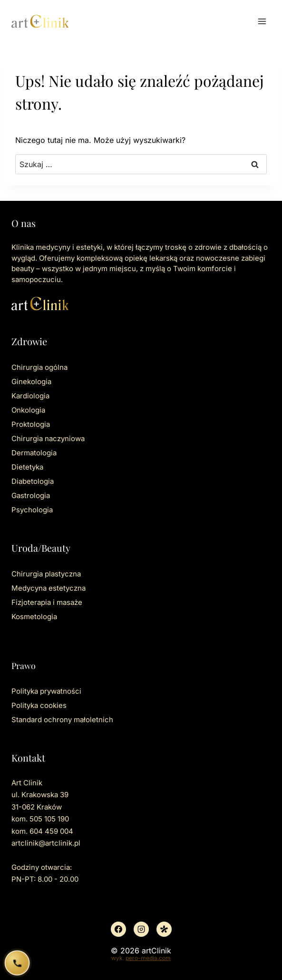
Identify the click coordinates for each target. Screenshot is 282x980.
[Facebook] (118, 929)
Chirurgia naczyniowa (48, 438)
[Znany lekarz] (164, 929)
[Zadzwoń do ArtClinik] (17, 963)
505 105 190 (49, 819)
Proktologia (31, 424)
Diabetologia (33, 481)
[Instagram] (141, 929)
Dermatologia (34, 453)
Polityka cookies (39, 705)
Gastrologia (31, 495)
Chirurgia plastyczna (46, 574)
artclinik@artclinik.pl (46, 843)
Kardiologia (30, 396)
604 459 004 (51, 831)
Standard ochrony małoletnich (62, 720)
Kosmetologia (34, 617)
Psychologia (32, 510)
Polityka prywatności (46, 691)
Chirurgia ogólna (39, 367)
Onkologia (28, 410)
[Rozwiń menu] (262, 21)
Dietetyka (27, 467)
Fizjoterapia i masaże (47, 602)
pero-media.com (148, 958)
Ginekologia (31, 382)
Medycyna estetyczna (49, 588)
